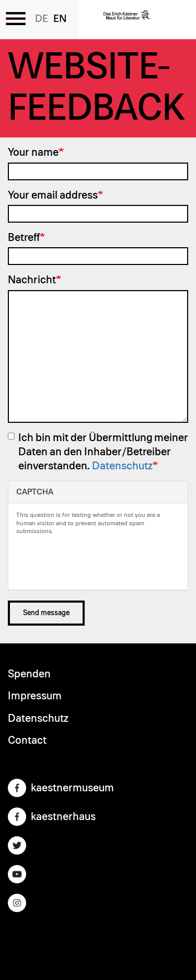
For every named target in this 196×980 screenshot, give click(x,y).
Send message (46, 613)
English (60, 19)
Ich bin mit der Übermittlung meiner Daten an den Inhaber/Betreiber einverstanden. (98, 452)
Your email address (53, 195)
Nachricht (32, 280)
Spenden (29, 674)
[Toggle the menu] (16, 18)
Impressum (35, 696)
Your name (33, 152)
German (42, 19)
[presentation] (96, 561)
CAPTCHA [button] (35, 492)
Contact (27, 740)
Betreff (24, 238)
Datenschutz (122, 466)
